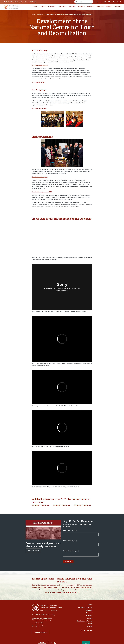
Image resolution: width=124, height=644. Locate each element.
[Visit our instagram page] (105, 2)
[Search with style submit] (92, 2)
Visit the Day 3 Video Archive (82, 505)
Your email (70, 541)
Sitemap (90, 626)
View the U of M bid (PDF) (39, 108)
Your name (70, 531)
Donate (119, 2)
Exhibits (71, 7)
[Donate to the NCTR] (41, 632)
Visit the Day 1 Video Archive (40, 505)
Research (90, 7)
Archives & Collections (48, 7)
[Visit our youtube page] (109, 2)
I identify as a (71, 551)
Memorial (81, 7)
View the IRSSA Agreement (40, 65)
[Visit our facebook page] (97, 2)
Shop (114, 2)
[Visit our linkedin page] (101, 2)
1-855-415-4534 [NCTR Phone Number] (38, 623)
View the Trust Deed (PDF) (40, 177)
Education (62, 7)
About (35, 7)
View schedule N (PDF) (38, 82)
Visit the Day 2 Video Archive (61, 505)
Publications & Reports (104, 7)
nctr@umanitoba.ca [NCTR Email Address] (40, 626)
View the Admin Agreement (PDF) (42, 192)
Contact (117, 7)
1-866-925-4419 (32, 2)
